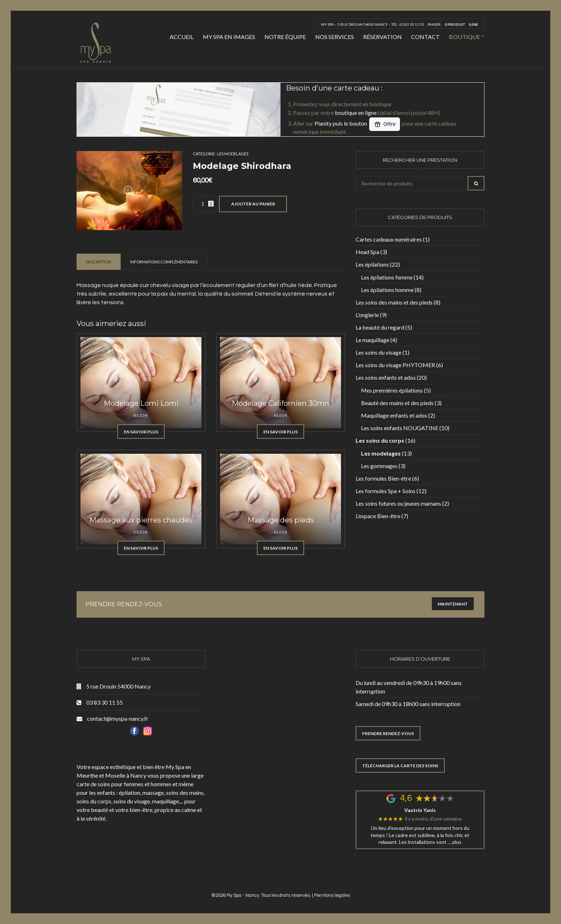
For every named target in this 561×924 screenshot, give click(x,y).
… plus (455, 842)
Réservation (382, 37)
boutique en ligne (356, 113)
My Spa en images (229, 37)
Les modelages (233, 154)
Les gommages (379, 466)
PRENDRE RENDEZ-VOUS (388, 733)
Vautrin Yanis (420, 810)
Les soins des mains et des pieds (394, 302)
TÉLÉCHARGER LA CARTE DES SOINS (400, 766)
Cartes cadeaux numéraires (389, 239)
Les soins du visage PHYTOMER (395, 365)
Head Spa (367, 252)
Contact (425, 37)
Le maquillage (372, 340)
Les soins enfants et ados (386, 377)
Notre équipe (285, 37)
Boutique (465, 37)
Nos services (335, 37)
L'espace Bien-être (378, 516)
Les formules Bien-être (383, 478)
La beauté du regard (380, 327)
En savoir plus (141, 432)
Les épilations (372, 264)
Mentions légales (332, 895)
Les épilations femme (387, 277)
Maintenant (453, 604)
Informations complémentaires (164, 262)
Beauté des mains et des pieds (397, 403)
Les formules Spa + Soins (386, 491)
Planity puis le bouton (358, 123)
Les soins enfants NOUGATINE (400, 428)
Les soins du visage (379, 352)
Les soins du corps (380, 440)
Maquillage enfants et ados (394, 415)
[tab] (99, 262)
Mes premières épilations (392, 390)
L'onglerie (367, 315)
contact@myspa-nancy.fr (118, 718)
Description (99, 262)
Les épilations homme (387, 290)
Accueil (182, 37)
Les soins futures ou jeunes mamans (398, 503)
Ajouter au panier (253, 204)
